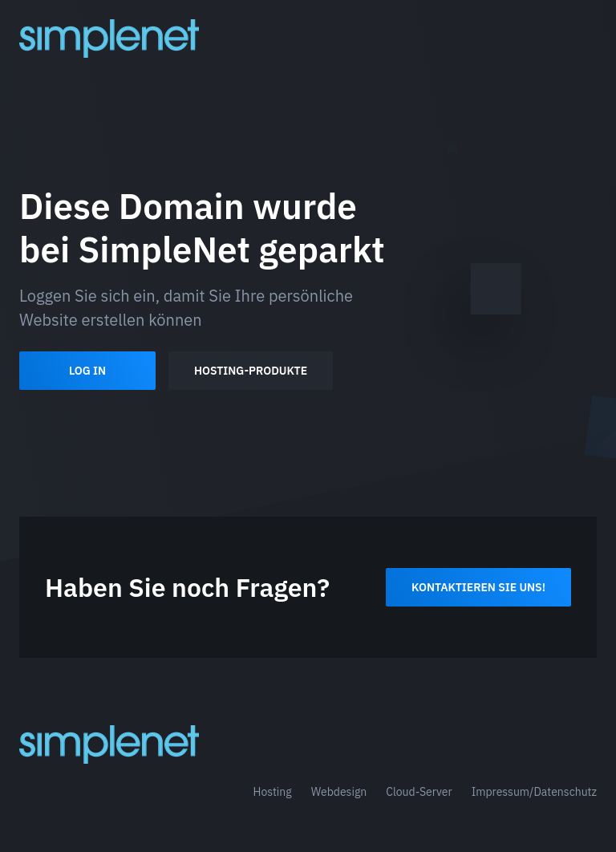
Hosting (272, 792)
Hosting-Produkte (251, 371)
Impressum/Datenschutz (534, 792)
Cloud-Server (419, 792)
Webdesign (339, 792)
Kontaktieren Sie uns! (478, 587)
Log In (87, 371)
